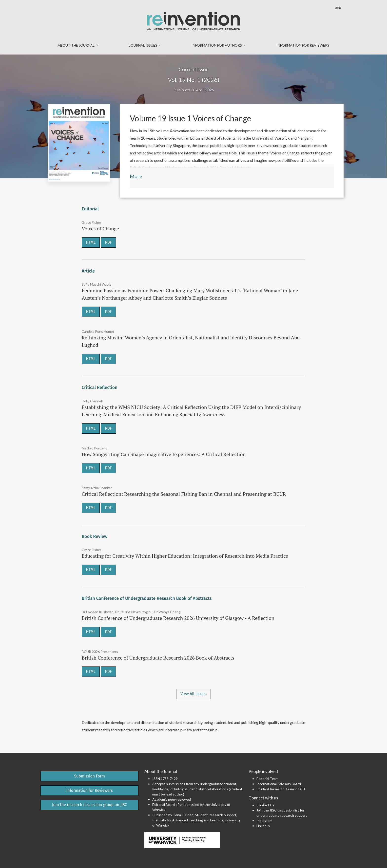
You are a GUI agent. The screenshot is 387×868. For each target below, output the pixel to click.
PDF (108, 242)
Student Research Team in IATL (281, 789)
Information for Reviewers (303, 45)
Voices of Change (100, 229)
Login (337, 8)
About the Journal (77, 45)
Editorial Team (267, 779)
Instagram (264, 821)
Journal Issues (144, 45)
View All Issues (193, 694)
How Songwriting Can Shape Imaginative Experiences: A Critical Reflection (164, 454)
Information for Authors (217, 45)
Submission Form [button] (89, 776)
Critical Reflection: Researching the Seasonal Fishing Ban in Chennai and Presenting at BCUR (184, 494)
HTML (91, 242)
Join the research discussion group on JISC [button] (90, 805)
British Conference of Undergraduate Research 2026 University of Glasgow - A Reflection (178, 618)
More (136, 176)
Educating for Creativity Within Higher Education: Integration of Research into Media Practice (185, 556)
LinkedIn (263, 826)
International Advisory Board (279, 784)
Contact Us (265, 805)
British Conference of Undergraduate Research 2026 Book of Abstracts (158, 658)
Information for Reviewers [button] (90, 790)
